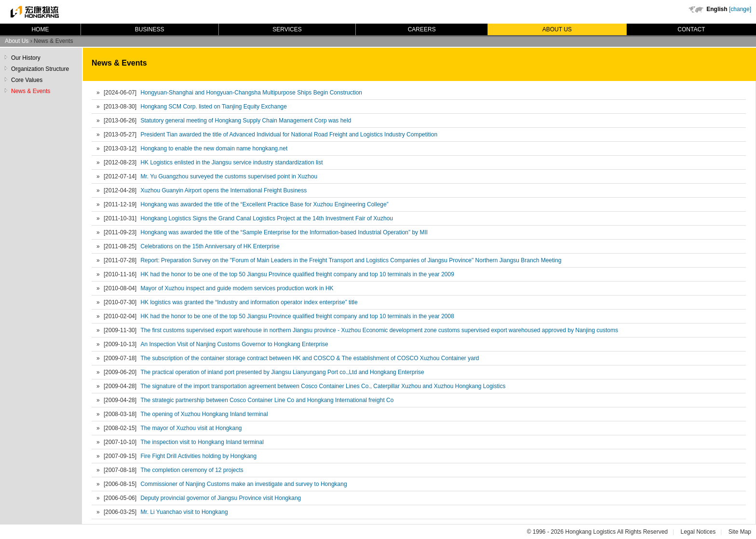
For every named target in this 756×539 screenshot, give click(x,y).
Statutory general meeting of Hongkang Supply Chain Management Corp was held (246, 121)
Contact (691, 29)
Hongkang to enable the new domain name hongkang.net (214, 148)
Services (287, 29)
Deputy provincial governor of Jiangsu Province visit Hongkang (221, 498)
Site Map (740, 532)
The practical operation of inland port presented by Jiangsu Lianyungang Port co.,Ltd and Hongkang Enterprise (282, 372)
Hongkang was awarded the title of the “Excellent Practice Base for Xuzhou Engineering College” (264, 204)
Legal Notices (698, 532)
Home (40, 29)
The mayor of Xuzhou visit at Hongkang (191, 428)
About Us (557, 29)
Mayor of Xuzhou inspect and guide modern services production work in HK (237, 288)
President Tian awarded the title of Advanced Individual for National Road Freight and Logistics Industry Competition (289, 135)
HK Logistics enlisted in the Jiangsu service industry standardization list (231, 162)
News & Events (31, 91)
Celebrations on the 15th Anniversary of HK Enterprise (210, 246)
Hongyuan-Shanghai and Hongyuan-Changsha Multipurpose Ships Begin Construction (251, 93)
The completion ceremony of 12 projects (192, 470)
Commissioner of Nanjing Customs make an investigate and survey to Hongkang (243, 484)
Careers (422, 29)
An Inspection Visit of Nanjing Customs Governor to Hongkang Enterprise (234, 344)
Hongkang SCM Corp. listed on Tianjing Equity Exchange (214, 107)
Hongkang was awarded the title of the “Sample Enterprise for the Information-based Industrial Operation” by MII (284, 232)
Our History (26, 58)
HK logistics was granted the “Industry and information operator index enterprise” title (249, 302)
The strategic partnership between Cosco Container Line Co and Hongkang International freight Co (267, 400)
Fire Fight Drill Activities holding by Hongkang (198, 456)
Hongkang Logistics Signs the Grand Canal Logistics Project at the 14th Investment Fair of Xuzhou (267, 218)
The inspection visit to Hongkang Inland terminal (202, 442)
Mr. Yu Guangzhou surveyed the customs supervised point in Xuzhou (229, 176)
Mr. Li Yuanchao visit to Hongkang (184, 512)
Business (150, 29)
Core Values (27, 80)
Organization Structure (40, 69)
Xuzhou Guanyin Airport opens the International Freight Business (223, 190)
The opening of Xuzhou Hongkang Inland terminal (204, 414)
